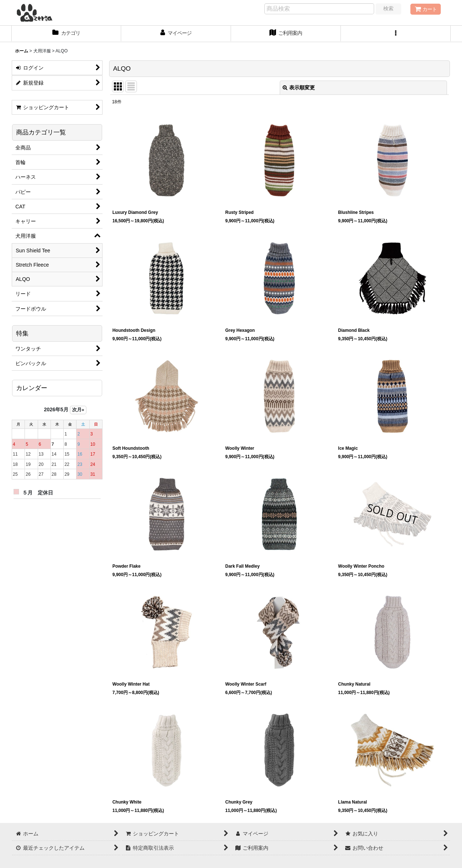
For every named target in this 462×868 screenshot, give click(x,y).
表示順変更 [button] (299, 88)
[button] (396, 34)
